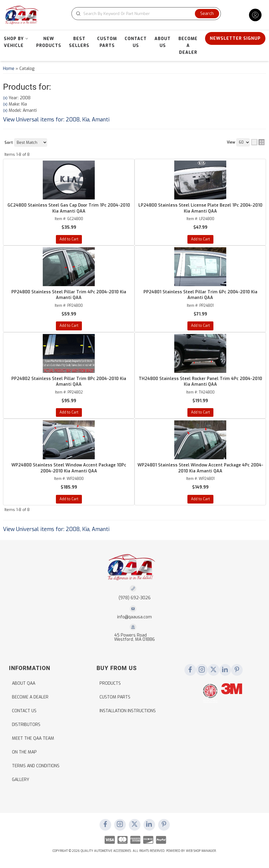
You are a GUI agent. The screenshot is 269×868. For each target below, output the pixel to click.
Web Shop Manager (201, 851)
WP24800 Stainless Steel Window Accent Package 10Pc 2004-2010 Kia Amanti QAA (69, 468)
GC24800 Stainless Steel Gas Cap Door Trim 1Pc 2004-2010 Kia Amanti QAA (69, 208)
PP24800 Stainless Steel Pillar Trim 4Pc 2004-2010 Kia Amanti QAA (69, 295)
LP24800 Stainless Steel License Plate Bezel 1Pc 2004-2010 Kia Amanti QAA (200, 208)
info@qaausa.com (134, 617)
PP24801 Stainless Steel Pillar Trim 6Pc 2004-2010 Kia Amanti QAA (200, 295)
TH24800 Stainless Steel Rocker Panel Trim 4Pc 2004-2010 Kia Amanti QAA (200, 382)
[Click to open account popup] (255, 15)
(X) (5, 98)
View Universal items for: (56, 120)
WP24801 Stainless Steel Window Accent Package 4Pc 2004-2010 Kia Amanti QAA (200, 468)
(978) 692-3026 (135, 598)
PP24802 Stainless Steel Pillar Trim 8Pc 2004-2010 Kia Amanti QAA (69, 382)
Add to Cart (69, 239)
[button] (146, 14)
